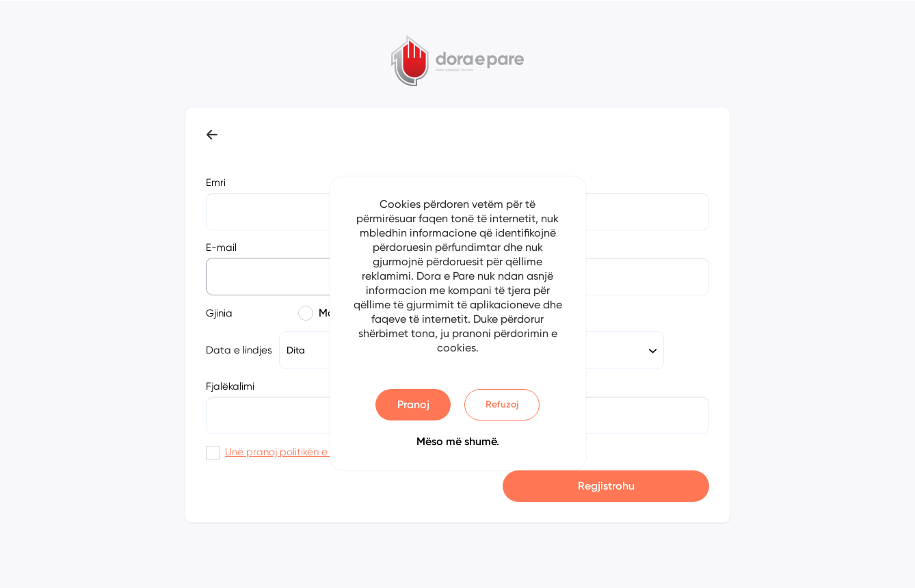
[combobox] (601, 350)
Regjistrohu (606, 486)
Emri (216, 183)
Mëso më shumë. (458, 441)
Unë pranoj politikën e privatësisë (304, 452)
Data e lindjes (239, 350)
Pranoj (413, 404)
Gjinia (219, 313)
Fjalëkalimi (230, 386)
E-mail (221, 248)
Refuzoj (502, 404)
